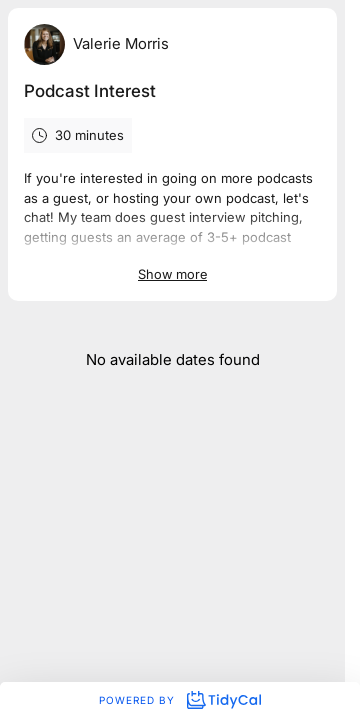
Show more (172, 274)
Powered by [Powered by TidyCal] (180, 700)
